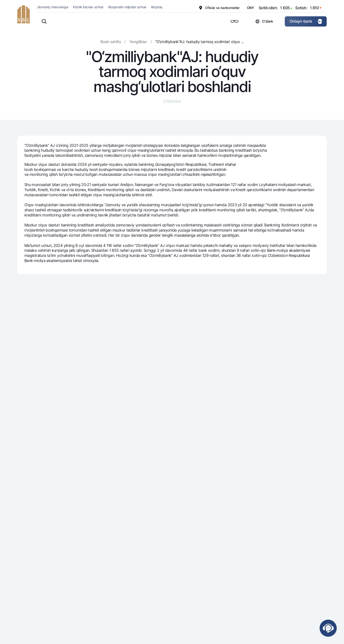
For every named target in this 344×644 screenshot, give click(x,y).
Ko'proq (157, 7)
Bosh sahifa (111, 42)
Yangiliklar (138, 42)
